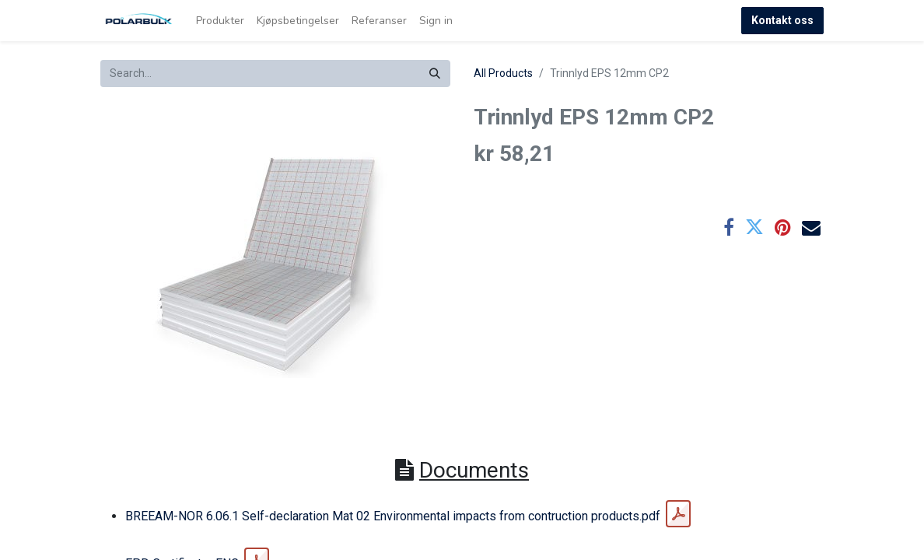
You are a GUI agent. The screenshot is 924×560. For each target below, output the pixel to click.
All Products (503, 73)
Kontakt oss (782, 20)
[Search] (435, 73)
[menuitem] (220, 21)
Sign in (436, 21)
